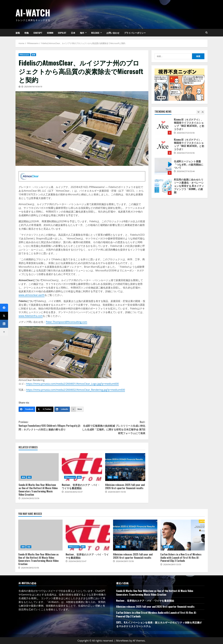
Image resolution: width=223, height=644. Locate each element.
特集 (27, 33)
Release (95, 33)
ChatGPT (38, 33)
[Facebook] (27, 409)
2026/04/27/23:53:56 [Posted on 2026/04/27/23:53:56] (186, 133)
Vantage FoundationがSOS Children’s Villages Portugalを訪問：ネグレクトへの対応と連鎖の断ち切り (50, 426)
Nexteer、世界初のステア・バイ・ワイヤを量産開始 (82, 467)
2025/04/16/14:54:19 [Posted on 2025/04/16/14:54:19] (33, 87)
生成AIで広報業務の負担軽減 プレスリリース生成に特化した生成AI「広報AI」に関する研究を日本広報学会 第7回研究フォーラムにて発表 (114, 427)
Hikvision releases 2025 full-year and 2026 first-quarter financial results (125, 467)
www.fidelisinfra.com (31, 316)
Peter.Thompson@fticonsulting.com (67, 322)
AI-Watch (33, 12)
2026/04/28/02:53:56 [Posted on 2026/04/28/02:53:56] (30, 498)
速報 (18, 33)
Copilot (62, 33)
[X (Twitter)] (45, 409)
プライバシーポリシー (135, 33)
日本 (73, 33)
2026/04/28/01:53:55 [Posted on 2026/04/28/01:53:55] (172, 564)
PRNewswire (24, 55)
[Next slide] (202, 112)
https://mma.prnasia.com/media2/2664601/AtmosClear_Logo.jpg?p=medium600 (72, 384)
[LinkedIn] (62, 409)
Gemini (50, 33)
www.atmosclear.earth (32, 295)
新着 (34, 55)
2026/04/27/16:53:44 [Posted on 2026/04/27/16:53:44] (186, 171)
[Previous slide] (198, 112)
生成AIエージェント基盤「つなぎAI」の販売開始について (163, 166)
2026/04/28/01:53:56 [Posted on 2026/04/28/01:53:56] (117, 492)
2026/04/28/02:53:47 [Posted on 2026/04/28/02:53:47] (74, 492)
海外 (82, 33)
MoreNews (122, 641)
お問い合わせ (113, 33)
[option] (179, 128)
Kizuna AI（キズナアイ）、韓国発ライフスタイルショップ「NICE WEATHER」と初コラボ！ (163, 126)
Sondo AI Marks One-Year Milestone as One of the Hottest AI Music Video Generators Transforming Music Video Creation (39, 467)
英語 (29, 477)
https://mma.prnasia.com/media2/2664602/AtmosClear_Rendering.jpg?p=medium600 (75, 390)
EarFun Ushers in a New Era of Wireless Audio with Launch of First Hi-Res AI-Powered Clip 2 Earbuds (183, 535)
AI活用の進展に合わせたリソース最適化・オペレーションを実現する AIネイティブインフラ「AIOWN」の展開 (163, 186)
